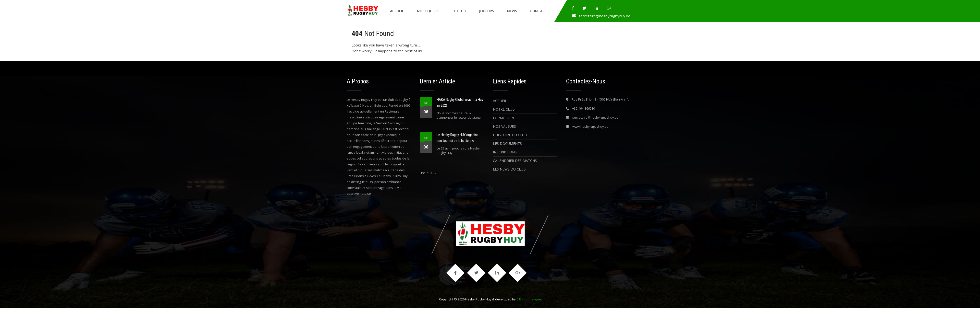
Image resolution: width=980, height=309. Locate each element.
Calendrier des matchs (515, 161)
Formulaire (504, 118)
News (512, 11)
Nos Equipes (428, 11)
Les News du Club (509, 169)
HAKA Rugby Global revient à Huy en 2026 (460, 103)
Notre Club (504, 109)
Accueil (397, 11)
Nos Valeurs (504, 126)
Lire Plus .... (428, 173)
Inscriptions (505, 152)
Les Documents (507, 143)
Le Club (459, 11)
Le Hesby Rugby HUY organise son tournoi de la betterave (458, 138)
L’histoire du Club (510, 135)
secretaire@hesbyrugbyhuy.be (604, 16)
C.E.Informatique (529, 300)
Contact (539, 11)
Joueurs (486, 11)
